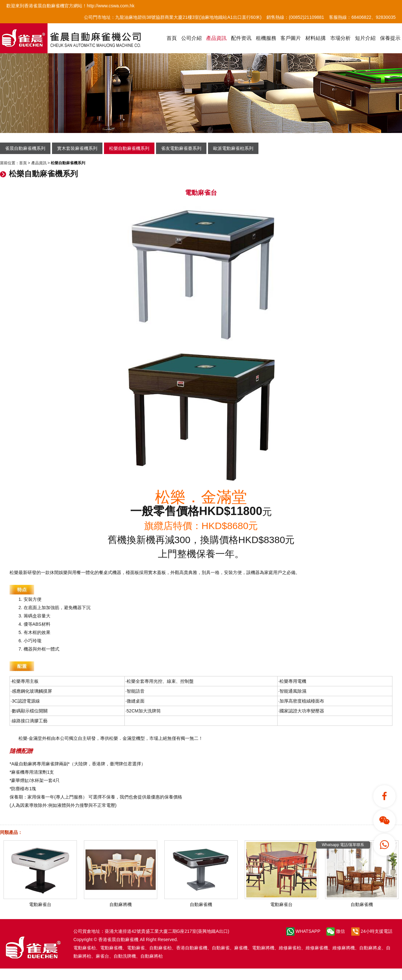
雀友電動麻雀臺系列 (181, 148)
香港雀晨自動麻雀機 (118, 939)
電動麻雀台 (40, 902)
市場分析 (340, 38)
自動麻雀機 (201, 902)
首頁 (172, 38)
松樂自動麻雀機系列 (129, 148)
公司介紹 (191, 38)
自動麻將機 (121, 902)
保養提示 (390, 38)
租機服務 (266, 38)
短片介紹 (365, 38)
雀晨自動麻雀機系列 (25, 148)
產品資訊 (216, 38)
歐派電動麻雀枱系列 (233, 148)
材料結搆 (316, 38)
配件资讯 (241, 38)
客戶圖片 (291, 38)
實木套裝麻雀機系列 (77, 148)
